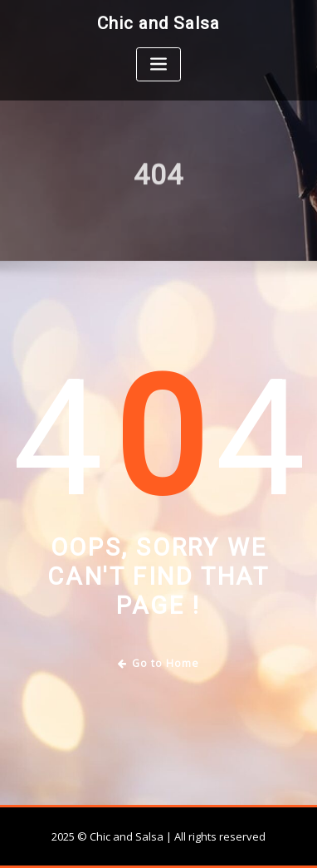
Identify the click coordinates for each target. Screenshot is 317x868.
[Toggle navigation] (158, 64)
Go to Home (159, 663)
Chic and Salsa (158, 23)
